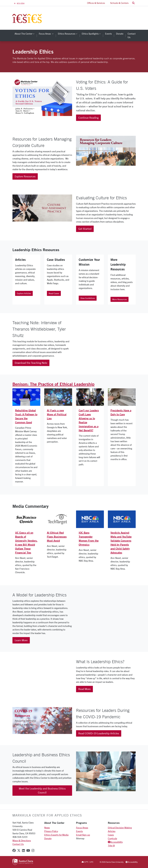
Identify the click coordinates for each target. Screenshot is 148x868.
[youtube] (28, 850)
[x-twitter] (19, 850)
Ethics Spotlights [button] (92, 34)
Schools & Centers (119, 3)
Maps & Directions (22, 840)
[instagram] (33, 850)
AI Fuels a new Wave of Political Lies (57, 414)
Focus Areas (82, 828)
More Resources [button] (120, 299)
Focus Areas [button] (47, 34)
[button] (133, 3)
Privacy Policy (51, 831)
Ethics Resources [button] (69, 34)
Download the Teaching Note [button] (31, 363)
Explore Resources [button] (25, 176)
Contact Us (18, 844)
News (47, 828)
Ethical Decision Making (120, 828)
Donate (48, 838)
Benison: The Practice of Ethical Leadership (53, 384)
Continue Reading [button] (88, 118)
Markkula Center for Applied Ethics (47, 815)
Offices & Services (96, 3)
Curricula (112, 838)
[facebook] (14, 850)
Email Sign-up (83, 835)
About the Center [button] (26, 34)
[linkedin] (23, 850)
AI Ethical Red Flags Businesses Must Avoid (57, 537)
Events (79, 831)
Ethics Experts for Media (56, 835)
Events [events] (108, 34)
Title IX (111, 846)
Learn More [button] (21, 640)
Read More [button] (84, 689)
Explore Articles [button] (24, 293)
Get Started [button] (85, 229)
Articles (112, 831)
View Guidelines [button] (88, 298)
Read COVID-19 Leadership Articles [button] (99, 733)
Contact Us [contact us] (132, 35)
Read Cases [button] (54, 293)
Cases (111, 835)
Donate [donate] (120, 34)
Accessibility (116, 842)
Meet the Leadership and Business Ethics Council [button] (42, 790)
